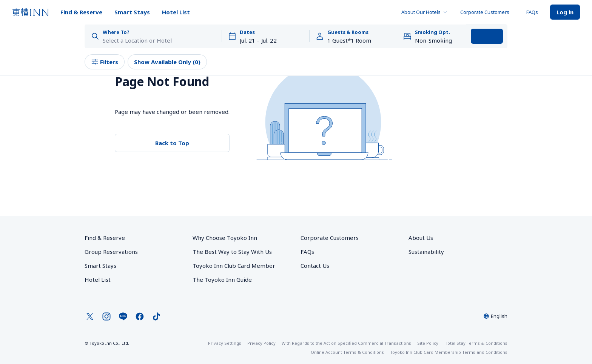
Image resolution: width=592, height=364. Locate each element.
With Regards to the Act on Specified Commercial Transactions (346, 343)
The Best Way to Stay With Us (232, 252)
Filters (105, 62)
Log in (565, 12)
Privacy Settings (225, 343)
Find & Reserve (81, 12)
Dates (247, 32)
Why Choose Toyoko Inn (225, 238)
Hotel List (176, 12)
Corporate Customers (487, 12)
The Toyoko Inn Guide (222, 280)
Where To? (116, 32)
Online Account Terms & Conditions (347, 352)
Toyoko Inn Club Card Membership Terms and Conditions (449, 352)
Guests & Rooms (348, 32)
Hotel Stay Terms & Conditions (476, 343)
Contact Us (315, 266)
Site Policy (428, 343)
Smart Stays (132, 12)
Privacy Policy (261, 343)
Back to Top (172, 143)
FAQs (532, 12)
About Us (421, 238)
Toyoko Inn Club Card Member (234, 266)
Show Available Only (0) (167, 62)
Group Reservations (111, 252)
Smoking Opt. (432, 32)
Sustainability (426, 252)
